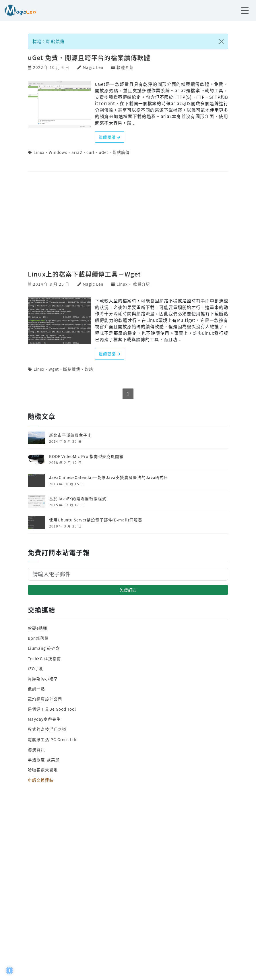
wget (54, 369)
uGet (103, 152)
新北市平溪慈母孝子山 (70, 435)
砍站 (89, 369)
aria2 (77, 152)
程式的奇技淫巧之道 (47, 729)
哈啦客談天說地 (43, 770)
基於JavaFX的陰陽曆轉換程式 (78, 498)
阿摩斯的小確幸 (43, 679)
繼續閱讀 (110, 137)
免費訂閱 (128, 590)
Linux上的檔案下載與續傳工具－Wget (84, 274)
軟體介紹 (125, 67)
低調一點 (36, 689)
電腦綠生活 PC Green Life (53, 739)
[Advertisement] (128, 215)
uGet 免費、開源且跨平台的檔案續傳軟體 (89, 57)
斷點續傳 (121, 152)
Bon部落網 (38, 638)
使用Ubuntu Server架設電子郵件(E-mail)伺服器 (96, 520)
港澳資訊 (36, 749)
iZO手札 (36, 668)
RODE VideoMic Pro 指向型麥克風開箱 (86, 456)
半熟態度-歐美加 (44, 759)
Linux (39, 152)
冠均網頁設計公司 (45, 699)
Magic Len (93, 67)
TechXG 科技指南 (44, 658)
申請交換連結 (41, 780)
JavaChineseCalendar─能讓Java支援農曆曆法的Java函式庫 (109, 477)
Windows (58, 152)
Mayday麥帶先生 (44, 719)
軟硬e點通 (38, 628)
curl (90, 152)
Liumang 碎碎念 (44, 648)
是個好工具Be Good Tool (52, 709)
